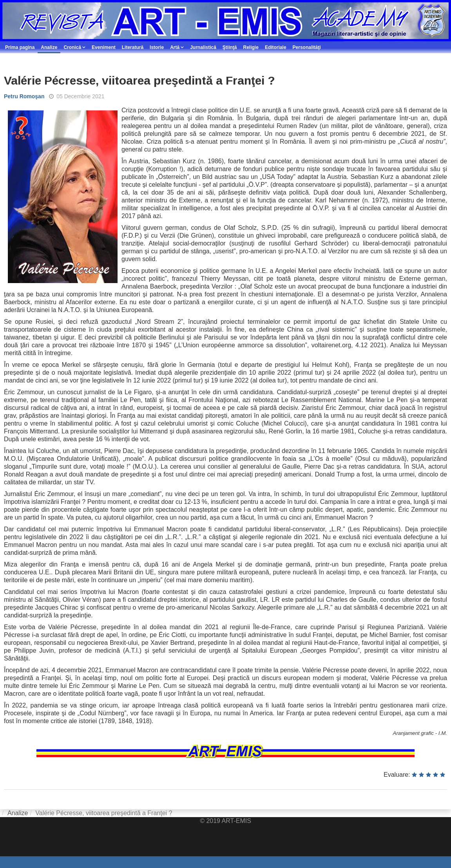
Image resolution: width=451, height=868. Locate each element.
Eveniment (104, 47)
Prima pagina (20, 47)
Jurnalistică (203, 47)
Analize (49, 47)
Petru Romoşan (24, 96)
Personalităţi (307, 47)
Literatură (133, 47)
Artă (175, 47)
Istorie (157, 47)
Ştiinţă (230, 47)
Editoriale (276, 47)
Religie (251, 47)
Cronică (72, 47)
